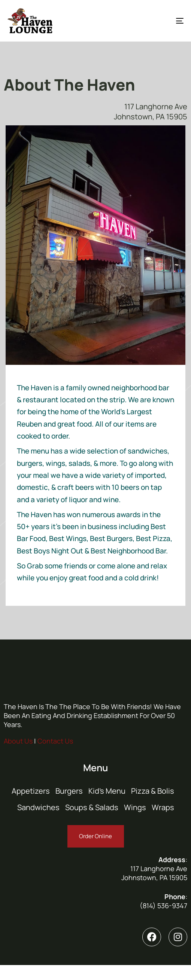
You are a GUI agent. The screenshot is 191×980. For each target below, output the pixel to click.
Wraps (163, 807)
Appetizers (31, 791)
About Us (18, 741)
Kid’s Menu (107, 791)
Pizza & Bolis (153, 791)
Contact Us (55, 741)
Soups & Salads (92, 807)
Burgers (69, 791)
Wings (135, 807)
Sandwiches (38, 807)
